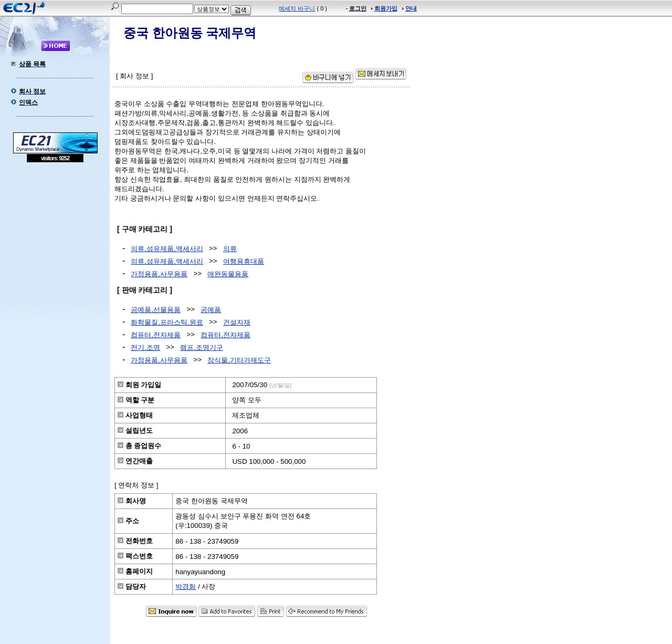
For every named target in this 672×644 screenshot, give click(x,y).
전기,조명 (145, 347)
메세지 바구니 (297, 8)
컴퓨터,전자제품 (156, 335)
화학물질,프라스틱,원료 (167, 322)
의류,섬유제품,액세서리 (167, 249)
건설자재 (237, 322)
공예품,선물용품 (156, 310)
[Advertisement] (55, 239)
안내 (411, 8)
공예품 (211, 310)
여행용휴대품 (244, 261)
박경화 (186, 586)
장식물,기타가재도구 (239, 360)
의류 (230, 249)
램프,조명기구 (202, 347)
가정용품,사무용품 (159, 274)
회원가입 (386, 8)
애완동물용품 (228, 274)
